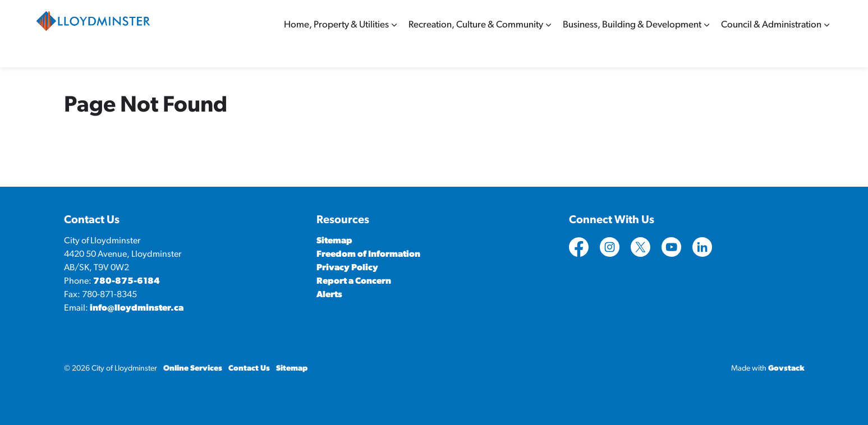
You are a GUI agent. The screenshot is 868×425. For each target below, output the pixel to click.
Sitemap (787, 17)
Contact (686, 17)
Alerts (329, 295)
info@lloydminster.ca (137, 308)
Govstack (786, 369)
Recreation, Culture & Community (476, 50)
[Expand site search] (821, 17)
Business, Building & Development (632, 50)
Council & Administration (771, 50)
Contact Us (249, 369)
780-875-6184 (127, 281)
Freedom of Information (368, 255)
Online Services (737, 17)
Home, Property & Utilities (336, 50)
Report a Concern (354, 281)
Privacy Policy (347, 268)
